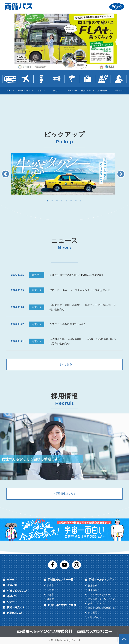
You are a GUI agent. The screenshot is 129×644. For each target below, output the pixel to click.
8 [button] (81, 201)
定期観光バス (15, 613)
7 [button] (76, 201)
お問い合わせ (95, 617)
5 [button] (66, 201)
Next (121, 42)
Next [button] (121, 174)
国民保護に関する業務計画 (102, 608)
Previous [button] (6, 174)
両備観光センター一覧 (61, 580)
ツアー (11, 602)
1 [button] (47, 201)
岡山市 (50, 585)
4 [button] (62, 201)
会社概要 (93, 612)
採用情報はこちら (66, 493)
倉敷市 (50, 594)
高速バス (12, 585)
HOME (11, 580)
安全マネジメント (97, 603)
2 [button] (52, 201)
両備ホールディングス (102, 580)
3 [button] (57, 201)
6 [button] (71, 201)
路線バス (12, 596)
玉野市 (50, 590)
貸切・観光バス (16, 607)
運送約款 (93, 590)
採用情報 (93, 585)
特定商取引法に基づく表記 (102, 599)
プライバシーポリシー (99, 594)
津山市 (50, 599)
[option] (63, 174)
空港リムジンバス (17, 591)
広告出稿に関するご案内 (62, 605)
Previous (8, 42)
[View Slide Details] (64, 41)
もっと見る (66, 364)
